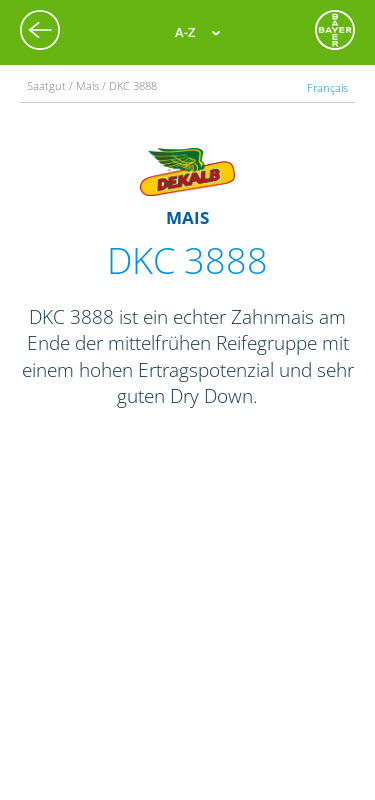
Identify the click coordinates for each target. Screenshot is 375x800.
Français (327, 87)
